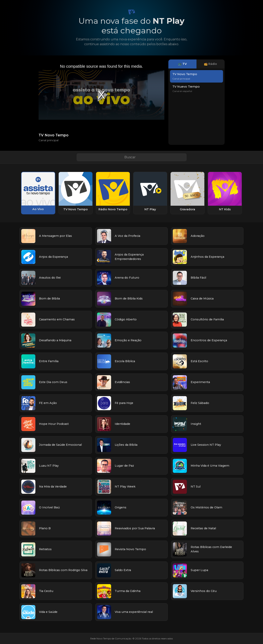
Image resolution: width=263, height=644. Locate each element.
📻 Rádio (210, 64)
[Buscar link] (132, 157)
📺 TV (182, 64)
